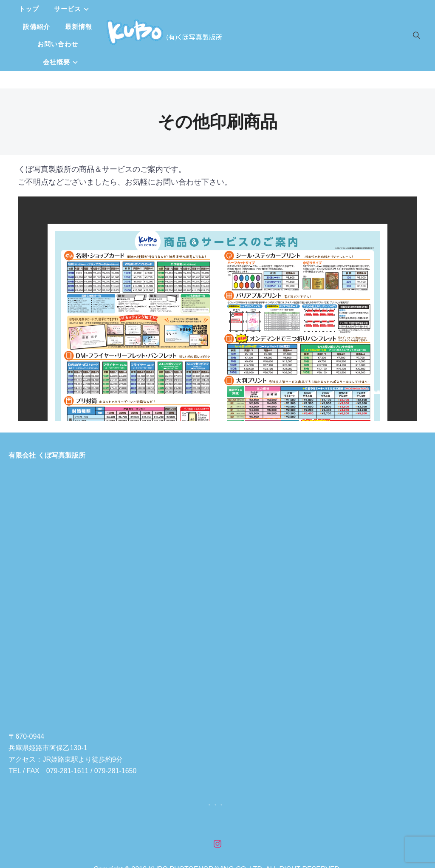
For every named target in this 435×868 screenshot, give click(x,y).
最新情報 (237, 10)
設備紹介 (195, 10)
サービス (144, 10)
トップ (105, 10)
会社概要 (202, 28)
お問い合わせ (285, 10)
